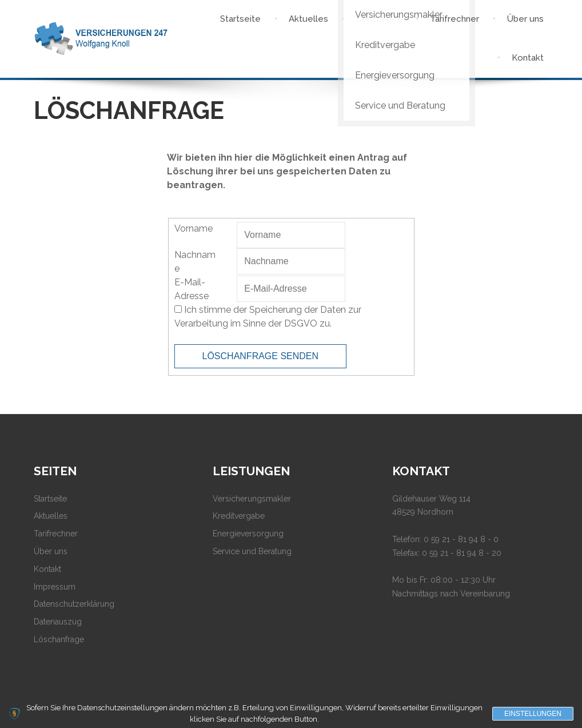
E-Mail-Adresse (192, 289)
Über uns (51, 551)
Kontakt (47, 569)
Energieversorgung (248, 534)
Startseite (50, 499)
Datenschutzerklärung (74, 604)
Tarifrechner (56, 534)
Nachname (195, 262)
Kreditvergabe (239, 516)
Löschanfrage (59, 639)
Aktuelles (51, 516)
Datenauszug (58, 622)
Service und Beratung (252, 551)
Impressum (55, 587)
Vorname (194, 228)
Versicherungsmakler (252, 499)
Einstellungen (533, 714)
